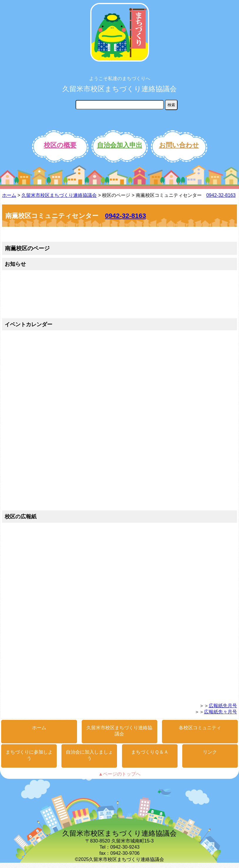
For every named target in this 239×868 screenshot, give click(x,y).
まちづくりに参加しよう (29, 755)
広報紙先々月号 (220, 712)
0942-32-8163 (221, 195)
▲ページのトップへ (120, 774)
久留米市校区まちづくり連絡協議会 (119, 89)
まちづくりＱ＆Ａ (150, 752)
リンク (210, 752)
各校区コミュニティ (200, 728)
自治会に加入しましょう (89, 755)
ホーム (9, 195)
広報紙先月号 (223, 706)
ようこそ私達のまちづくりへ (120, 78)
